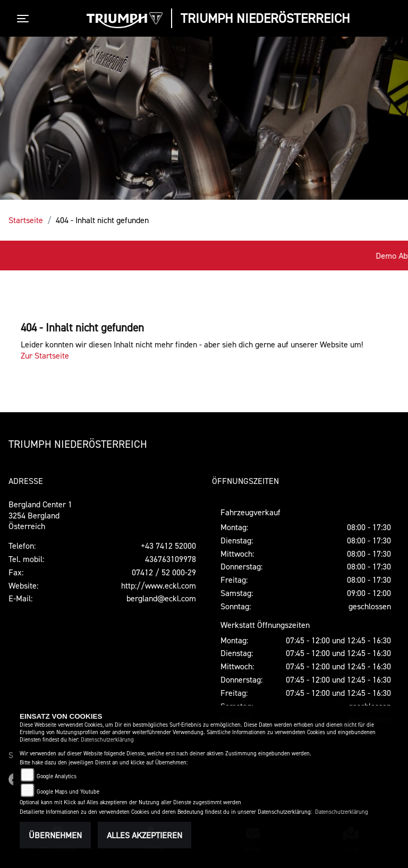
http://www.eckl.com (159, 585)
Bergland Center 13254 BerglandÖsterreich (40, 515)
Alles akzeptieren (144, 835)
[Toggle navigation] (25, 19)
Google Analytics (57, 776)
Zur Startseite (45, 355)
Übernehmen (55, 835)
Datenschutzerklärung (107, 740)
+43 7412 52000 (168, 546)
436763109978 (171, 559)
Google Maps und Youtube (68, 792)
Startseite (26, 220)
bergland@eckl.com (161, 598)
